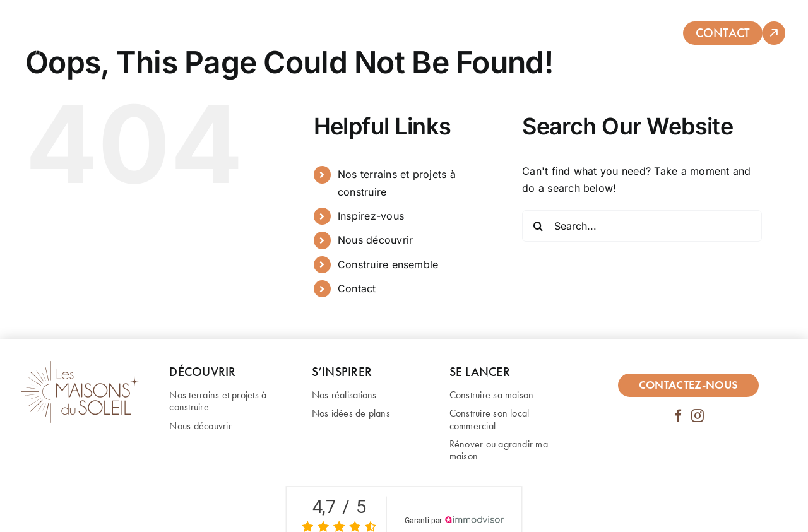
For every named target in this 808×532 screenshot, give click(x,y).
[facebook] (679, 416)
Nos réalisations (344, 395)
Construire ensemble (388, 264)
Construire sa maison (492, 395)
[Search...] (642, 226)
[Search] (538, 226)
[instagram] (698, 416)
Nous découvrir (375, 240)
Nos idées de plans (351, 413)
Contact (357, 288)
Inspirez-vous (371, 216)
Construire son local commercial (490, 419)
